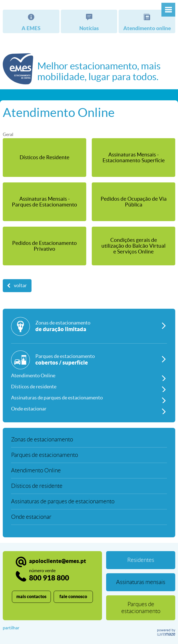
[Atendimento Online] (89, 375)
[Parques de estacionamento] (89, 360)
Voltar (20, 286)
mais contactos (31, 596)
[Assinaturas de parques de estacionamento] (89, 397)
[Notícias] (89, 21)
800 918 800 (49, 575)
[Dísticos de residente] (89, 386)
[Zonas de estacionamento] (89, 330)
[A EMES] (31, 21)
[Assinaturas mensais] (141, 582)
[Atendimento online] (147, 21)
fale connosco (73, 596)
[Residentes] (141, 560)
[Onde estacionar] (89, 409)
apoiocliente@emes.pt (57, 561)
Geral (8, 134)
